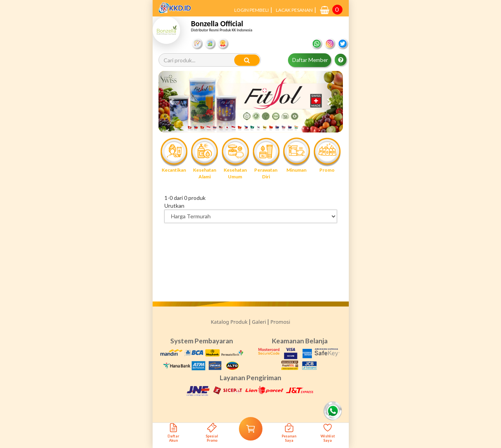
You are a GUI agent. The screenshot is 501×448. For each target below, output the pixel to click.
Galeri (259, 322)
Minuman (297, 155)
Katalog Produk (229, 322)
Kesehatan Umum (235, 158)
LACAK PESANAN (294, 10)
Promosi (280, 322)
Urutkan (174, 206)
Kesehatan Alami (204, 158)
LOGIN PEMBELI (251, 10)
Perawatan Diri (266, 158)
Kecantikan (174, 155)
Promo (327, 155)
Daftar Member (310, 60)
